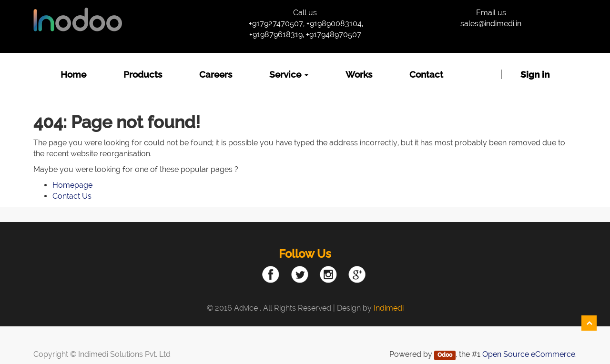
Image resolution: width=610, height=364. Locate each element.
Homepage (72, 185)
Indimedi (389, 308)
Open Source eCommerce (529, 354)
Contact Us (72, 196)
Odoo (445, 355)
